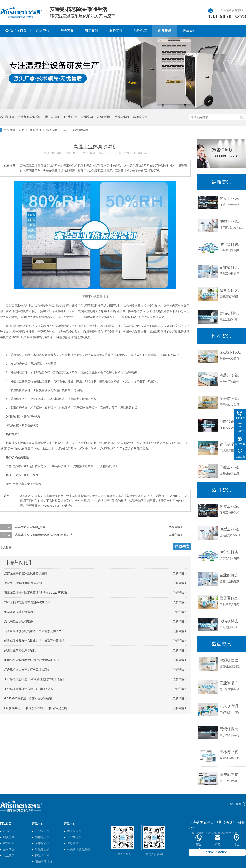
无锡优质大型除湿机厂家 (232, 729)
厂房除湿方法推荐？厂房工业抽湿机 (27, 670)
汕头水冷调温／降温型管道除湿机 (232, 706)
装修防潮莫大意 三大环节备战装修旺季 (232, 398)
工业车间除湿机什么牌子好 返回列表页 (29, 689)
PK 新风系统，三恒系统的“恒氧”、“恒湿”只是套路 (36, 708)
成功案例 (91, 30)
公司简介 (9, 849)
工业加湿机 (70, 117)
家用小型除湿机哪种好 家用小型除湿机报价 (32, 660)
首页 (22, 130)
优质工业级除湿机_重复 (232, 199)
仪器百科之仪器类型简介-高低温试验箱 (232, 290)
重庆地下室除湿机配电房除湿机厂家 (232, 775)
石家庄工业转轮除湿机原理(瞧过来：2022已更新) (35, 593)
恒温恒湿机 (42, 856)
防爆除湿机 (122, 117)
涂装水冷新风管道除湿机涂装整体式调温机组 (232, 375)
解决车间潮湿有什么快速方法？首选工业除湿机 (34, 641)
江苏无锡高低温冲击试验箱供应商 (26, 573)
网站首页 (6, 824)
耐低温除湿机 (44, 862)
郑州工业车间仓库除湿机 (20, 650)
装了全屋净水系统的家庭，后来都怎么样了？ (33, 631)
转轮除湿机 (42, 849)
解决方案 (67, 30)
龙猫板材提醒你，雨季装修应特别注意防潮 (232, 313)
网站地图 (235, 804)
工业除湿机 (42, 831)
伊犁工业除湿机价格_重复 (232, 222)
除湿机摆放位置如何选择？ (232, 660)
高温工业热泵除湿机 (76, 130)
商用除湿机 (42, 837)
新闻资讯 (165, 30)
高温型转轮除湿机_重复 (30, 527)
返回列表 (182, 546)
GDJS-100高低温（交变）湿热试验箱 (28, 698)
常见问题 (52, 130)
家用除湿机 (42, 843)
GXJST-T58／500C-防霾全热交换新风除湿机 (232, 352)
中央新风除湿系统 (30, 117)
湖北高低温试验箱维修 (18, 621)
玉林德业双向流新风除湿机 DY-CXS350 (232, 752)
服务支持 (116, 30)
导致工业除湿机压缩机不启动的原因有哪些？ (232, 467)
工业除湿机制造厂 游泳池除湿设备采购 (232, 683)
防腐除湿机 (104, 117)
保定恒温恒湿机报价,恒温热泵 (23, 583)
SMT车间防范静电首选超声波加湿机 (27, 602)
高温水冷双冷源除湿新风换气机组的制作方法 (44, 535)
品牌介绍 (140, 30)
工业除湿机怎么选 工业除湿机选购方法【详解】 (35, 679)
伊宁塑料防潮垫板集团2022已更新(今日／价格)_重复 (232, 244)
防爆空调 (87, 117)
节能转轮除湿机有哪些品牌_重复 (232, 421)
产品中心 (43, 30)
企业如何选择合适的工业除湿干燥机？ (232, 267)
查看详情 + (175, 527)
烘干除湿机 (52, 117)
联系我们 (189, 30)
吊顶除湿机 (140, 117)
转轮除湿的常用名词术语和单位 (232, 444)
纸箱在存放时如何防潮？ (20, 612)
